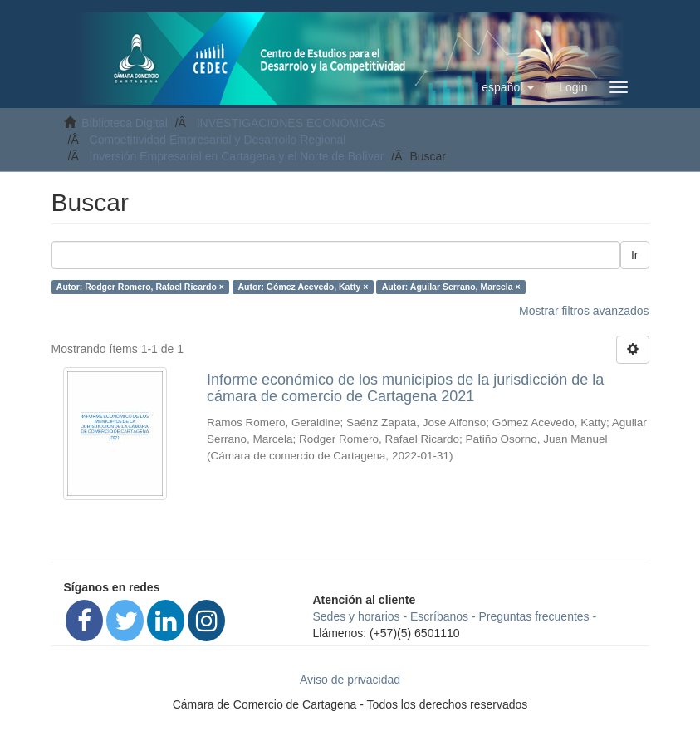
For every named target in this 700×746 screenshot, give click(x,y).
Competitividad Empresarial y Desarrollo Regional (218, 140)
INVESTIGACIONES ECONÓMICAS (291, 123)
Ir (635, 255)
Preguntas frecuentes (534, 616)
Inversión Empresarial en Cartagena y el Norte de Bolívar (237, 156)
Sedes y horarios (357, 616)
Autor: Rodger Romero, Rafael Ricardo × (140, 287)
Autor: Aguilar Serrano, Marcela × (451, 287)
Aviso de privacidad (350, 680)
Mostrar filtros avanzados (584, 311)
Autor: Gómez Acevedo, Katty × (303, 287)
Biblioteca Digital (125, 123)
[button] (508, 87)
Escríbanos (439, 616)
